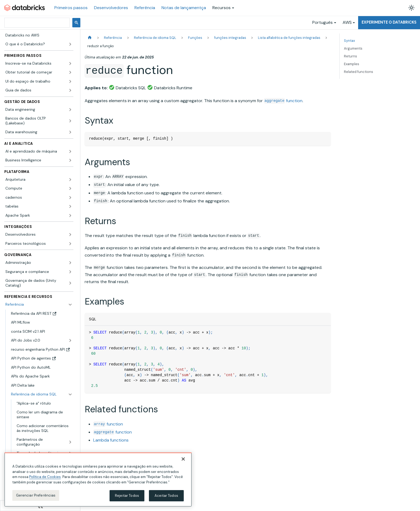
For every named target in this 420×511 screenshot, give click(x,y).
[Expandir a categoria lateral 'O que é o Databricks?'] (70, 44)
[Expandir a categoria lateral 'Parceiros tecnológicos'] (70, 244)
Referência (145, 8)
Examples (352, 64)
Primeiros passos (71, 8)
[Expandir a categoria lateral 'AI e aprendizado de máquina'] (70, 151)
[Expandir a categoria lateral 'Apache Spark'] (70, 216)
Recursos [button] (222, 8)
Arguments (353, 48)
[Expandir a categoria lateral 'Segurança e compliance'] (70, 272)
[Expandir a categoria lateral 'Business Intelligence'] (70, 160)
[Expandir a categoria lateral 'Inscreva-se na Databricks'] (70, 64)
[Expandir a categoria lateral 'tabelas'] (70, 206)
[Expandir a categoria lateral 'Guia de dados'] (70, 90)
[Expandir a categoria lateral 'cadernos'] (70, 198)
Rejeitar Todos (127, 496)
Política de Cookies (45, 477)
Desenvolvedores (111, 8)
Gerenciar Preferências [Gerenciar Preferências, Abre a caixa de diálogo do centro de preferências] (36, 495)
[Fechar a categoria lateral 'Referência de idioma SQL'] (70, 394)
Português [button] (322, 22)
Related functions (359, 72)
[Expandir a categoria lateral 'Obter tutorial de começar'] (70, 72)
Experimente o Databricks (389, 22)
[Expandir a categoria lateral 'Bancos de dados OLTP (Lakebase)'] (70, 121)
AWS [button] (347, 22)
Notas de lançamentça (184, 8)
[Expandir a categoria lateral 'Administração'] (70, 263)
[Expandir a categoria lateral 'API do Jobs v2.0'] (70, 340)
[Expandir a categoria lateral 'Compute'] (70, 188)
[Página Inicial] (90, 38)
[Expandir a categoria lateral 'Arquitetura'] (70, 180)
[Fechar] (183, 459)
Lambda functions (111, 440)
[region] (98, 480)
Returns (350, 56)
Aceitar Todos (166, 496)
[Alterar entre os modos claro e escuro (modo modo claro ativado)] (411, 8)
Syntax (349, 41)
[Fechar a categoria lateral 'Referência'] (70, 305)
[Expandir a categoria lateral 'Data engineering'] (70, 110)
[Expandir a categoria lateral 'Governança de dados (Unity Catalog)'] (70, 283)
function (283, 101)
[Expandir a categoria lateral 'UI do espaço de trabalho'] (70, 82)
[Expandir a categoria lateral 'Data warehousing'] (70, 132)
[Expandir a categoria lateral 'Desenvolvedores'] (70, 235)
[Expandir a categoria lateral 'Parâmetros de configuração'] (70, 442)
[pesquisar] (36, 23)
